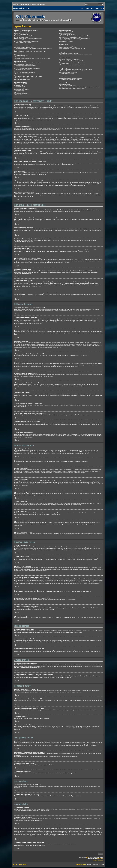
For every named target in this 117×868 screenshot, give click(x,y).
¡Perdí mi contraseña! (19, 40)
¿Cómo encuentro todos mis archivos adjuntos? (70, 80)
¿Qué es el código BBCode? (21, 84)
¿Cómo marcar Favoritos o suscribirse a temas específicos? (72, 71)
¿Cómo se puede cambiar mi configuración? (24, 47)
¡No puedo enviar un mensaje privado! (68, 46)
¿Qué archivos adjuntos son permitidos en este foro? (71, 78)
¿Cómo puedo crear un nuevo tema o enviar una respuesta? (27, 63)
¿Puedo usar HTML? (19, 85)
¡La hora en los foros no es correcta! (22, 50)
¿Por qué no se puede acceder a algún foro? (24, 71)
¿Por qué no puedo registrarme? (21, 34)
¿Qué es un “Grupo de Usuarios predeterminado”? (70, 40)
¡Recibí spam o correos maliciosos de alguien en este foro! (72, 49)
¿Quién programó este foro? (65, 84)
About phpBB (37, 811)
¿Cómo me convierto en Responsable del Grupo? (70, 37)
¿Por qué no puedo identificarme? (22, 37)
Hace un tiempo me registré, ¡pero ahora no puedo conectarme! (28, 39)
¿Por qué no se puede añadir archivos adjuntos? (25, 72)
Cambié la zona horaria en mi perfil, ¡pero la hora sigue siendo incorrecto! (30, 51)
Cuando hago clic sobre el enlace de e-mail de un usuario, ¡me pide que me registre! (33, 58)
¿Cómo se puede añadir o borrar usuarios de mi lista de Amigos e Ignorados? (76, 55)
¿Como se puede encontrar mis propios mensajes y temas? (72, 65)
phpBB (86, 251)
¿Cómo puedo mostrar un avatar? (22, 55)
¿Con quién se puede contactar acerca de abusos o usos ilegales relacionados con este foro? (80, 87)
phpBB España (100, 859)
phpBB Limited (70, 809)
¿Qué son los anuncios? (20, 91)
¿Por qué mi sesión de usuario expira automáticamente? (27, 41)
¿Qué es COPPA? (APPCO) (20, 33)
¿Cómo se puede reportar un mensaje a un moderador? (26, 75)
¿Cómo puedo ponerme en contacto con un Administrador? (72, 88)
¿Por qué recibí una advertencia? (22, 74)
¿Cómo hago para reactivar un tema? (22, 79)
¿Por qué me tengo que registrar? (22, 32)
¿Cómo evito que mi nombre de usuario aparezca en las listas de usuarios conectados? (33, 49)
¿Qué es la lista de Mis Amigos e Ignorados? (69, 53)
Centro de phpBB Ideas (81, 819)
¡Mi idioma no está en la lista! (21, 53)
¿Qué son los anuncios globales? (22, 89)
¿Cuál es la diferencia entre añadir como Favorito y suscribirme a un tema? (76, 69)
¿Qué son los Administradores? (66, 32)
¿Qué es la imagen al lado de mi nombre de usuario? (26, 54)
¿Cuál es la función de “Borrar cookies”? (23, 43)
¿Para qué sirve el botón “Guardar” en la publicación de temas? (28, 76)
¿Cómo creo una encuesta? (20, 67)
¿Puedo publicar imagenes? (20, 88)
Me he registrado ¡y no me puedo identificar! (24, 36)
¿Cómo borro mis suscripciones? (66, 74)
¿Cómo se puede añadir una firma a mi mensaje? (25, 66)
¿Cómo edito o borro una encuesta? (22, 70)
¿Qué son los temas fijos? (20, 92)
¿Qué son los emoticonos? (20, 87)
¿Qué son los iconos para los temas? (22, 95)
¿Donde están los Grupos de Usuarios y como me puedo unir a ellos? (74, 36)
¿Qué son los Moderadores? (66, 33)
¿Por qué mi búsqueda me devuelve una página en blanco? (72, 62)
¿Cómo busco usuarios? (65, 63)
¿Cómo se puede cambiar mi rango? (22, 57)
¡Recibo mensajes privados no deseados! (68, 47)
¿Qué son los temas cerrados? (21, 93)
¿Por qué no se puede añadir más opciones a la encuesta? (27, 68)
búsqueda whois (41, 830)
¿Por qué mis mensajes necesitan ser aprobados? (25, 78)
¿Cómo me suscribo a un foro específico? (68, 72)
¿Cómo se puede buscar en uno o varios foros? (70, 59)
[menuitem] (28, 8)
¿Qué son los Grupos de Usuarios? (67, 34)
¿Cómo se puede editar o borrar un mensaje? (24, 64)
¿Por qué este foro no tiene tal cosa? (67, 86)
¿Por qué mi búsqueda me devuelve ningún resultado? (71, 61)
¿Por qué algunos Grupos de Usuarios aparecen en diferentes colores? (75, 39)
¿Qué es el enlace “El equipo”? (66, 41)
